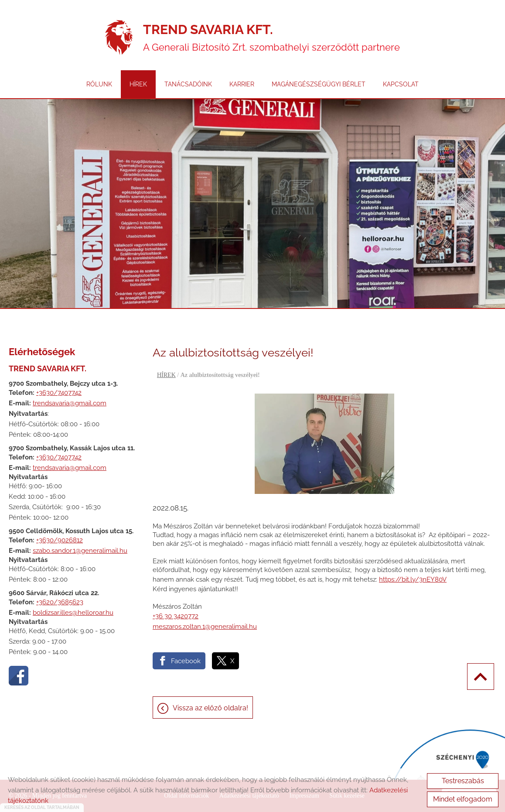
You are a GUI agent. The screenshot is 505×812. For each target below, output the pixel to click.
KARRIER (242, 84)
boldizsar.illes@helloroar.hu (73, 613)
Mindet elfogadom (463, 799)
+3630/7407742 (59, 393)
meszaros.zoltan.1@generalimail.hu (205, 627)
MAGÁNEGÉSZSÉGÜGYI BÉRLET (319, 84)
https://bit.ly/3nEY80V (413, 579)
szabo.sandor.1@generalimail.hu (80, 551)
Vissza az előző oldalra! (210, 708)
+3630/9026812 (60, 540)
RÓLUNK (99, 84)
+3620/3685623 (60, 602)
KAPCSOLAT (401, 84)
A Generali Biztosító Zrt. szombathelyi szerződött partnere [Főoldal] (271, 37)
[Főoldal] (119, 38)
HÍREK (138, 84)
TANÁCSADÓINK (188, 84)
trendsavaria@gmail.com (70, 403)
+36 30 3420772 (176, 616)
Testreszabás (463, 781)
